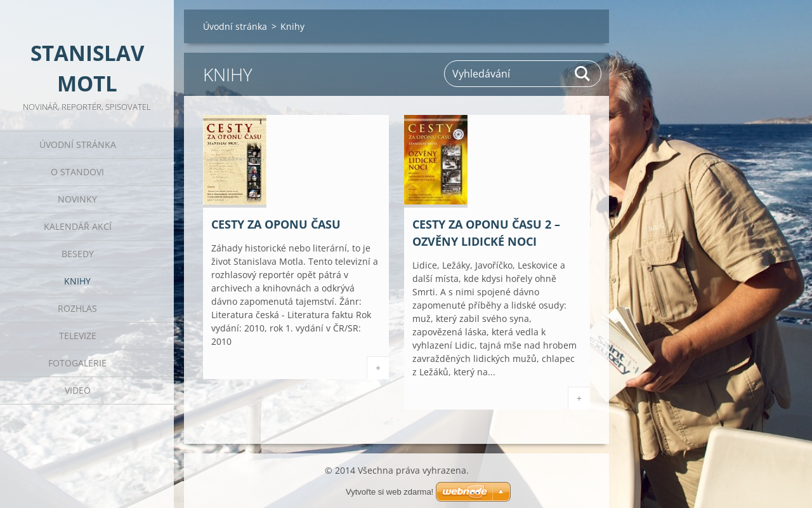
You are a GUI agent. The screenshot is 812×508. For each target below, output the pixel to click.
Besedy (78, 254)
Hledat (583, 74)
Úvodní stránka (78, 144)
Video (78, 390)
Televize (78, 336)
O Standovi (77, 172)
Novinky (77, 199)
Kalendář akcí (78, 226)
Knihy (77, 281)
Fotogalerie (77, 363)
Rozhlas (77, 308)
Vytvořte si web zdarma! (390, 492)
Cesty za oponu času (276, 224)
